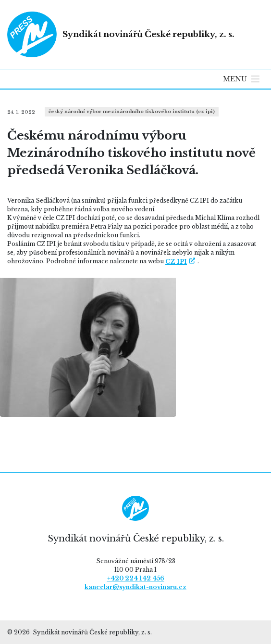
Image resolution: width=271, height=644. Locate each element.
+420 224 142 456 (136, 578)
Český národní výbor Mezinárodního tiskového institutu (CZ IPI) (132, 112)
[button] (235, 79)
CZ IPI (176, 262)
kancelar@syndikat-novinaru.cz (135, 587)
